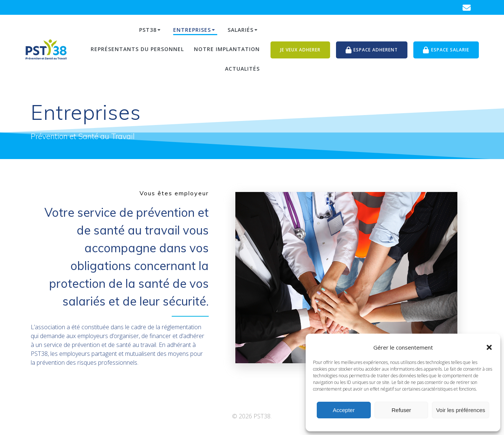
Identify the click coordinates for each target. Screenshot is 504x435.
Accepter (344, 410)
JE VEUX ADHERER (300, 50)
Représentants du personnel (137, 49)
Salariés (241, 30)
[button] (489, 347)
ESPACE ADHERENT (372, 50)
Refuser (401, 410)
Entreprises (192, 30)
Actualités (242, 69)
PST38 (148, 30)
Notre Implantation (227, 49)
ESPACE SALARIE (446, 50)
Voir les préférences (461, 410)
